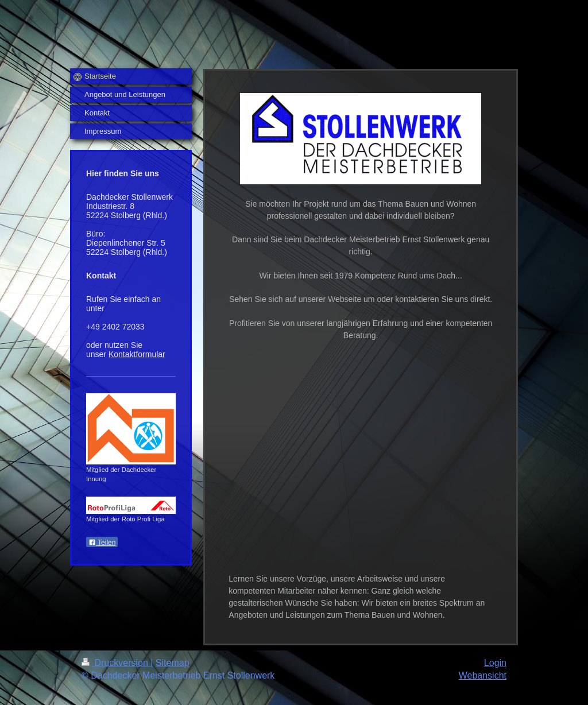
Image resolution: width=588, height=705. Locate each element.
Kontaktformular (137, 354)
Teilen (102, 543)
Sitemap (173, 663)
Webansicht (483, 675)
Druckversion (116, 663)
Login (495, 663)
